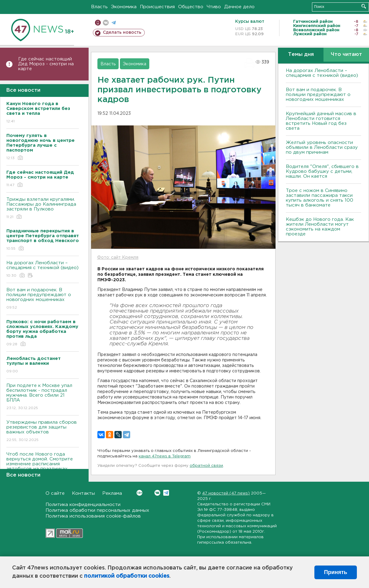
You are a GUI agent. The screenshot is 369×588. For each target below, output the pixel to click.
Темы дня (301, 55)
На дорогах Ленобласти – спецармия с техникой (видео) (43, 270)
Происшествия (157, 7)
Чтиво (214, 7)
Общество (191, 7)
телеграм (114, 23)
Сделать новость (122, 32)
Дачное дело (239, 7)
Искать (364, 6)
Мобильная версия (98, 23)
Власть (99, 7)
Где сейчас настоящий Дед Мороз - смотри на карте (46, 64)
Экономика (124, 7)
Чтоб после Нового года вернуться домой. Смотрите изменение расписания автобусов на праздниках (43, 466)
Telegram (166, 493)
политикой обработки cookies (127, 576)
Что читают (346, 55)
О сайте (55, 493)
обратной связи (206, 466)
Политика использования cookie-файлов (93, 516)
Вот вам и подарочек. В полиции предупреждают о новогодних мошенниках (43, 299)
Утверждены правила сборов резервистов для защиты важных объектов (43, 431)
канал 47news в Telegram (165, 456)
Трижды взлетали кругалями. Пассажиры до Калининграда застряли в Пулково (43, 209)
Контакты (83, 493)
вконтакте (106, 23)
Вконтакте (139, 493)
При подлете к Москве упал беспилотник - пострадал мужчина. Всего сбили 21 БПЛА (43, 397)
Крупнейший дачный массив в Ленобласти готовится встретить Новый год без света (321, 121)
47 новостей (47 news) (226, 493)
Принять (336, 572)
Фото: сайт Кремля (118, 258)
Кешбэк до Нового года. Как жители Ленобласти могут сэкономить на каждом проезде (320, 227)
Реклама (112, 493)
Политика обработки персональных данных (97, 510)
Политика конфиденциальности (83, 505)
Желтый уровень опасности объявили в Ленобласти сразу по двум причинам (322, 147)
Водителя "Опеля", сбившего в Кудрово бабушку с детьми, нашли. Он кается (322, 171)
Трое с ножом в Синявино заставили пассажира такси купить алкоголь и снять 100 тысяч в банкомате (320, 198)
